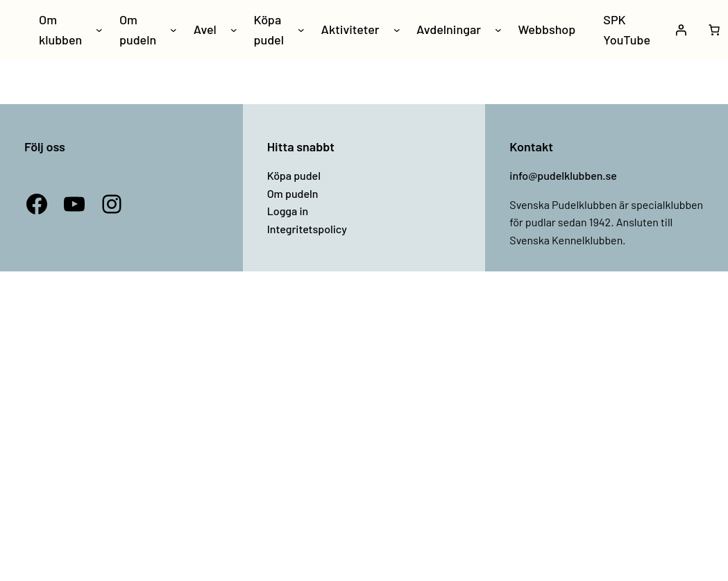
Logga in (288, 211)
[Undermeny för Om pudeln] (173, 30)
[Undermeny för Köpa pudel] (301, 30)
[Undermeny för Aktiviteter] (397, 30)
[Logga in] (681, 30)
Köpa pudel (294, 175)
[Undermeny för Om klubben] (99, 30)
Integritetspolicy (307, 229)
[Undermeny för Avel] (234, 30)
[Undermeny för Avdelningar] (498, 30)
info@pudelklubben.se (563, 175)
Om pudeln (293, 193)
